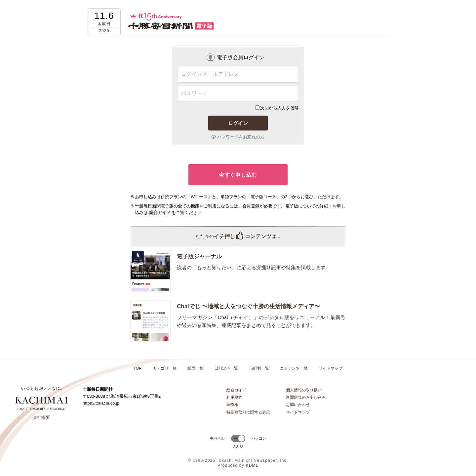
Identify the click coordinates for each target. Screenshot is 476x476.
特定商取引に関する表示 (248, 412)
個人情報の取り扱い (304, 390)
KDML (252, 465)
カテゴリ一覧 (165, 368)
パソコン (259, 438)
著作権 (232, 405)
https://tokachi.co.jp (101, 403)
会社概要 (41, 417)
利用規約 (234, 397)
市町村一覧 (259, 368)
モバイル (217, 438)
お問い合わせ (298, 405)
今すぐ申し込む (238, 175)
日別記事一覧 (226, 368)
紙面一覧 (195, 368)
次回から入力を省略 (277, 108)
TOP (138, 368)
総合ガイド (236, 390)
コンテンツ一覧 (294, 368)
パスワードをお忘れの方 (238, 137)
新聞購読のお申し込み (306, 397)
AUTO (238, 446)
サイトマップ (331, 368)
